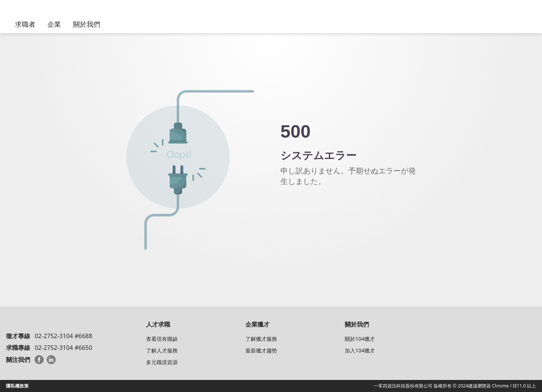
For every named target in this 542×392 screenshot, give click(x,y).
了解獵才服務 (261, 339)
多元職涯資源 (162, 362)
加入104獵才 (360, 350)
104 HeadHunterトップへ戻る (322, 208)
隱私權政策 (17, 386)
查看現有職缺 (162, 339)
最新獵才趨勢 (261, 350)
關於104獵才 (360, 339)
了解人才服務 (162, 350)
